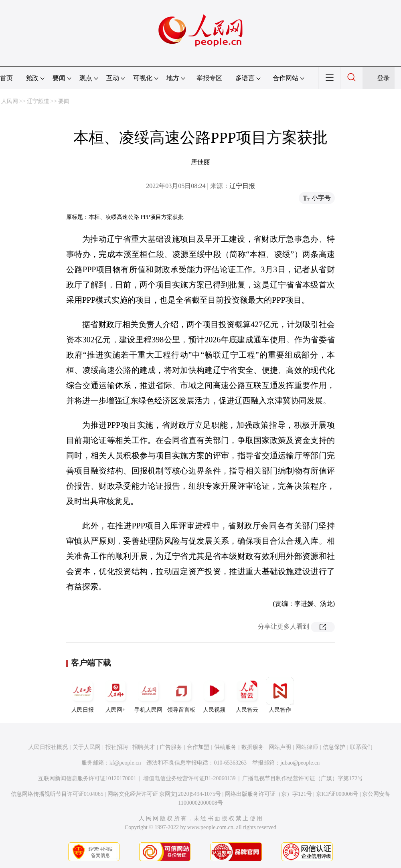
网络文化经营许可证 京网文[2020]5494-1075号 (164, 794)
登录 (383, 78)
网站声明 (280, 747)
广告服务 (171, 747)
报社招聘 (117, 747)
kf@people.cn (125, 763)
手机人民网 (148, 695)
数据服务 (253, 747)
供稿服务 (225, 747)
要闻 (64, 101)
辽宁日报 (242, 186)
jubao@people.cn (300, 763)
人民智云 (247, 695)
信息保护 (334, 747)
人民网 (10, 101)
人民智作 (280, 695)
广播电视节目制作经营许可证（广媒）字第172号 (303, 778)
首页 (6, 78)
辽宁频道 (38, 101)
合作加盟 (198, 747)
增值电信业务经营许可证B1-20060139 (189, 778)
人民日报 (83, 695)
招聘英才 (144, 747)
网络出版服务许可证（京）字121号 (268, 794)
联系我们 (361, 747)
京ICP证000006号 (337, 794)
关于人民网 (87, 747)
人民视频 (214, 695)
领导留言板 (181, 695)
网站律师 (307, 747)
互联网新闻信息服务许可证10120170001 (87, 778)
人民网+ (115, 695)
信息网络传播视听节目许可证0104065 (57, 794)
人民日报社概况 (48, 747)
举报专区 (209, 78)
